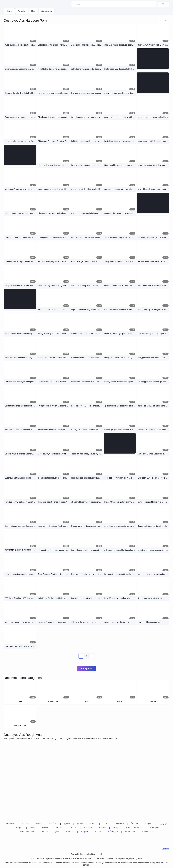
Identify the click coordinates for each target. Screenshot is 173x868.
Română (59, 828)
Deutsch (45, 832)
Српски (26, 823)
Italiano (98, 832)
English (84, 832)
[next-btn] (92, 656)
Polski (45, 828)
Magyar (148, 823)
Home (9, 11)
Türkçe (116, 828)
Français (70, 832)
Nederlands (130, 832)
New (33, 11)
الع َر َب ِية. (163, 823)
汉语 (57, 832)
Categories (46, 11)
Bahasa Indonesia (134, 828)
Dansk (106, 823)
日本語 (80, 823)
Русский (88, 828)
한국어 (67, 823)
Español (102, 828)
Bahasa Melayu (27, 832)
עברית (33, 828)
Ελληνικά (120, 823)
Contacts (165, 849)
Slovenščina (148, 832)
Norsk (39, 823)
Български (154, 828)
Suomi (93, 823)
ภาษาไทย (53, 823)
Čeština (134, 823)
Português (18, 828)
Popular (22, 11)
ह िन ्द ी (113, 832)
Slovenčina (10, 823)
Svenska (73, 828)
